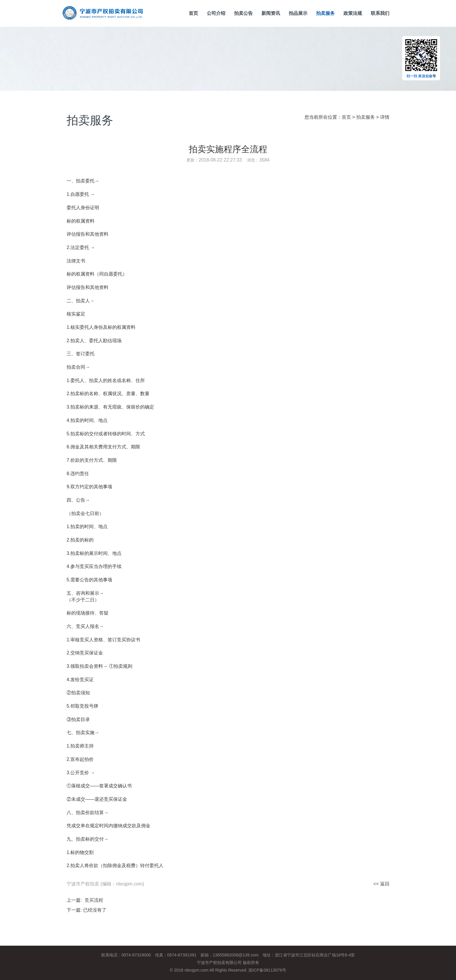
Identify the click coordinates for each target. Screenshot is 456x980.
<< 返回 (381, 884)
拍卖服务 (325, 13)
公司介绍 (216, 13)
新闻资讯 (271, 13)
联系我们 (380, 13)
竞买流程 (94, 900)
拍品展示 (298, 13)
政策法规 (353, 13)
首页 (193, 13)
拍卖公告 (243, 13)
